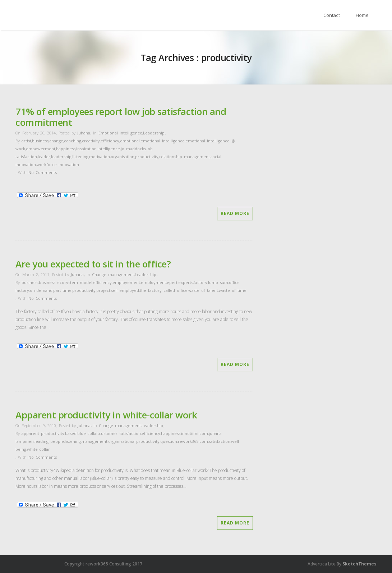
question (169, 441)
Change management (113, 274)
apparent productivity (43, 433)
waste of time (233, 290)
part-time (62, 290)
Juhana (84, 133)
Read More (235, 213)
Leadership (154, 133)
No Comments (43, 172)
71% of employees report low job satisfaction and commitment (121, 117)
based (71, 433)
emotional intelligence (163, 141)
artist (26, 141)
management (94, 441)
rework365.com (193, 441)
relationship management (185, 157)
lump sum (218, 282)
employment (153, 282)
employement (126, 282)
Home (362, 15)
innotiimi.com (195, 433)
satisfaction (220, 441)
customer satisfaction (120, 433)
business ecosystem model (66, 282)
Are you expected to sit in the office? (93, 264)
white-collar (38, 449)
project (103, 290)
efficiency (110, 141)
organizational (122, 441)
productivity (147, 157)
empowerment (41, 149)
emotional (130, 141)
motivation (100, 157)
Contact (332, 15)
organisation (123, 157)
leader (44, 157)
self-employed (125, 290)
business (40, 141)
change (56, 141)
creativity (91, 141)
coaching (73, 141)
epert (172, 282)
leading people (49, 441)
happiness (66, 149)
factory (200, 282)
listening (80, 157)
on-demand (41, 290)
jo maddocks (133, 149)
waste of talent (203, 290)
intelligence (109, 149)
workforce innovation (58, 164)
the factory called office (164, 290)
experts (186, 282)
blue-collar (88, 433)
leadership (61, 157)
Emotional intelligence (120, 133)
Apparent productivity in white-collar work (106, 415)
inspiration (86, 149)
